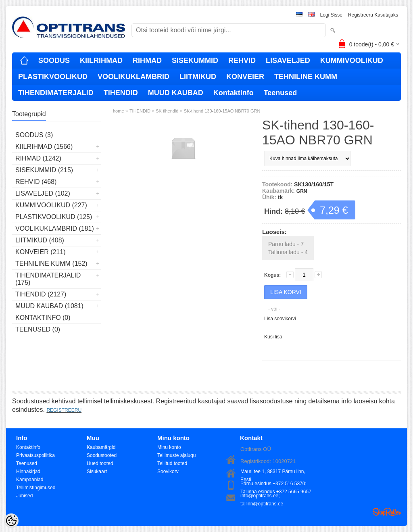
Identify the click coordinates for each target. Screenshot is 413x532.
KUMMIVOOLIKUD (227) (51, 205)
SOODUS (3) (34, 135)
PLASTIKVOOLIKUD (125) (54, 217)
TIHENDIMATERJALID (56, 93)
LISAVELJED (288, 61)
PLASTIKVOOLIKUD (53, 77)
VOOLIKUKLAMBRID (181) (55, 228)
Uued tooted (100, 463)
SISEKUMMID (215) (44, 170)
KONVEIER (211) (40, 252)
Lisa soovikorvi (280, 319)
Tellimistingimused (36, 488)
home (119, 111)
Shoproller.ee (387, 512)
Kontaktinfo (234, 93)
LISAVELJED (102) (43, 193)
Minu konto (169, 447)
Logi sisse (331, 15)
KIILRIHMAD (101, 61)
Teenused (281, 93)
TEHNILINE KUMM (306, 77)
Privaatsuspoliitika (35, 455)
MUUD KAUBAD (176, 93)
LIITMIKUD (198, 77)
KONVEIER (245, 77)
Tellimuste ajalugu (176, 455)
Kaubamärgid (101, 447)
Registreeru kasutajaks (373, 15)
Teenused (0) (38, 329)
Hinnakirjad (28, 471)
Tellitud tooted (172, 463)
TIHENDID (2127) (41, 294)
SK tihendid (167, 111)
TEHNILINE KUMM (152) (51, 264)
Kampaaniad (30, 480)
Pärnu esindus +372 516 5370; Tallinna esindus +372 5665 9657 (276, 484)
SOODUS (54, 61)
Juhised (24, 496)
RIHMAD (147, 61)
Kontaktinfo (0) (43, 318)
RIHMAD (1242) (38, 158)
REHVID (242, 61)
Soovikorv (168, 471)
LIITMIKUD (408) (40, 240)
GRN (302, 191)
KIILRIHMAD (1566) (44, 147)
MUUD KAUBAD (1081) (49, 306)
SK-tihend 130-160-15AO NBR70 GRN (222, 111)
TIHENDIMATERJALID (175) (48, 279)
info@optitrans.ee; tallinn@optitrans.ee (262, 496)
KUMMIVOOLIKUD (352, 61)
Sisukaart (97, 471)
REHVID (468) (36, 182)
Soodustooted (102, 455)
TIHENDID (121, 93)
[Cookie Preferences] (11, 521)
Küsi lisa (273, 337)
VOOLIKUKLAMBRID (133, 77)
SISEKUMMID (195, 61)
